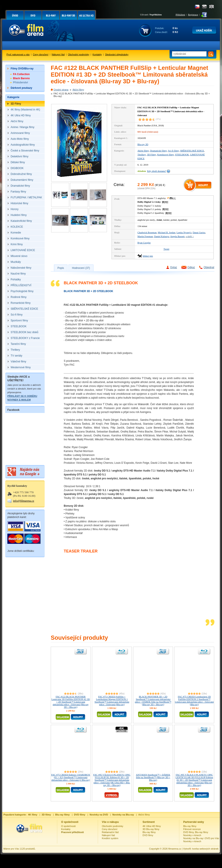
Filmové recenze (192, 829)
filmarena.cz (175, 849)
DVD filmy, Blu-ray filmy (196, 832)
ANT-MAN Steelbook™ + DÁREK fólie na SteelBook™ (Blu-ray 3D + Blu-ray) (153, 777)
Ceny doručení (41, 54)
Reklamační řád (110, 832)
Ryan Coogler (144, 243)
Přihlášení (180, 15)
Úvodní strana (61, 90)
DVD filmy (148, 835)
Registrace (193, 15)
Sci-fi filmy (173, 151)
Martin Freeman (145, 236)
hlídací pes (148, 256)
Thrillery (142, 155)
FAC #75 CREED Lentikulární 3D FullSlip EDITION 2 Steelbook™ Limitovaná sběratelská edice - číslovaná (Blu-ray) (194, 700)
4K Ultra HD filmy (152, 826)
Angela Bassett (177, 236)
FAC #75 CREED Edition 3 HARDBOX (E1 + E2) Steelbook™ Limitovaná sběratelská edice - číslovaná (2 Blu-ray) (71, 777)
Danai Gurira (199, 232)
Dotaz (174, 267)
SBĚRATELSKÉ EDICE (192, 151)
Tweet (166, 249)
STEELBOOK (182, 155)
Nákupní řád (58, 54)
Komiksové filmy (166, 155)
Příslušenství (20, 82)
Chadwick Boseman (147, 232)
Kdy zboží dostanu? (157, 171)
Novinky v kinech (192, 835)
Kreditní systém (110, 838)
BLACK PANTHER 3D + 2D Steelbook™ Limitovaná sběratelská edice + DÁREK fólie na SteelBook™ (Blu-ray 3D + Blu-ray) (153, 700)
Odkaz (191, 267)
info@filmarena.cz (24, 501)
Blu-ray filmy (149, 832)
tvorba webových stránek (205, 849)
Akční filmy (78, 90)
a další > (190, 236)
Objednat (209, 267)
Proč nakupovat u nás (18, 54)
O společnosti (68, 826)
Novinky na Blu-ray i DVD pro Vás (201, 838)
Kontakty (97, 54)
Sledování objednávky (117, 54)
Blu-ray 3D (143, 144)
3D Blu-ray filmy (151, 829)
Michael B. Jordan (167, 232)
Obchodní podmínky (78, 54)
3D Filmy (152, 155)
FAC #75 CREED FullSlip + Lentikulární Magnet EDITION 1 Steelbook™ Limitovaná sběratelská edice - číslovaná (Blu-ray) (112, 700)
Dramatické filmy (158, 151)
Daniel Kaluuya (162, 236)
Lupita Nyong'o (184, 232)
